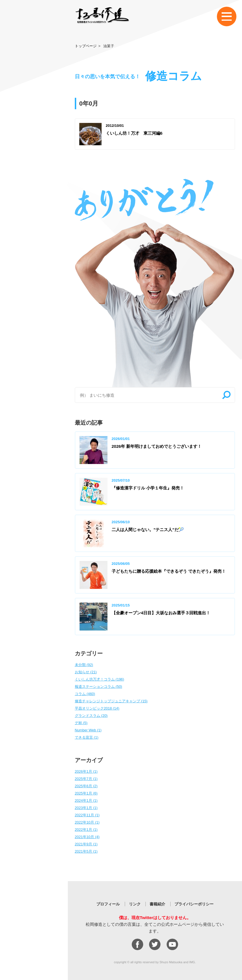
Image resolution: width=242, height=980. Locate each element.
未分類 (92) (84, 665)
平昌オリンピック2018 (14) (97, 708)
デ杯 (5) (81, 723)
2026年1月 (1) (86, 771)
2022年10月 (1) (87, 822)
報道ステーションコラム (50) (99, 687)
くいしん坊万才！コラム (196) (100, 679)
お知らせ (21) (86, 672)
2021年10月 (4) (87, 837)
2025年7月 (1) (86, 779)
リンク (135, 904)
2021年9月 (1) (86, 844)
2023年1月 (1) (86, 808)
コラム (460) (85, 694)
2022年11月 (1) (87, 815)
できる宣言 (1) (87, 737)
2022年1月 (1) (86, 830)
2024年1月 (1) (86, 801)
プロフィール (108, 904)
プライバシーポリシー (194, 904)
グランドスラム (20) (91, 716)
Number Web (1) (88, 730)
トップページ (86, 46)
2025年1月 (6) (86, 793)
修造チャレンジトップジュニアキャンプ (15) (111, 701)
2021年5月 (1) (86, 851)
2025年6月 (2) (86, 786)
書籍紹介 (157, 904)
